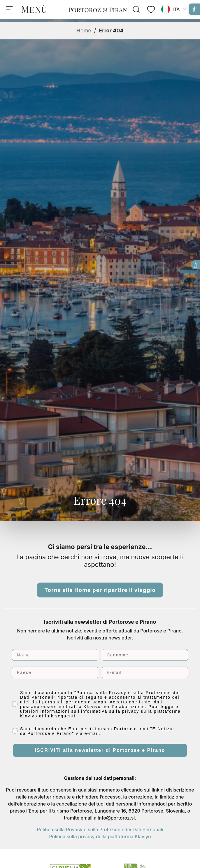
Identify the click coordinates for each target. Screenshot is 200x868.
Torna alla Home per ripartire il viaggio (100, 590)
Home (84, 30)
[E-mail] (145, 672)
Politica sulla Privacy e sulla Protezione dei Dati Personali (100, 829)
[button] (194, 9)
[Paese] (55, 672)
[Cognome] (145, 655)
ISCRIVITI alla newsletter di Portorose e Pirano (100, 750)
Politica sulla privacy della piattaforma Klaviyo (100, 836)
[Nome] (55, 655)
